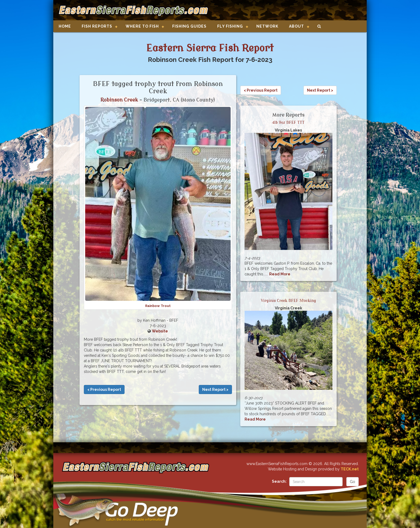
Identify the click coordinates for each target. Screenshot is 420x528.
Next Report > (215, 390)
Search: (279, 481)
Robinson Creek (119, 100)
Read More (280, 274)
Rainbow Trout (158, 306)
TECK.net (350, 469)
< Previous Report (104, 390)
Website (160, 331)
